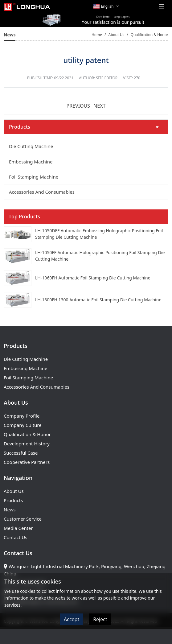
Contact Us (15, 537)
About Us (14, 491)
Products (13, 500)
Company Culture (23, 425)
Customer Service (23, 519)
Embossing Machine (31, 162)
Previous (78, 106)
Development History (27, 444)
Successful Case (21, 453)
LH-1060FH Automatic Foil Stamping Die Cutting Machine (93, 278)
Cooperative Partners (27, 462)
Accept (72, 619)
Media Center (18, 528)
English (104, 6)
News (10, 510)
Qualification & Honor (27, 434)
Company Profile (22, 416)
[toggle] (162, 6)
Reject (100, 619)
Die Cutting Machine (31, 146)
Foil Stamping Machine (34, 177)
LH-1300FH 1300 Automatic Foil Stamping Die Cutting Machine (98, 300)
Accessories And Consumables (42, 192)
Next (99, 106)
